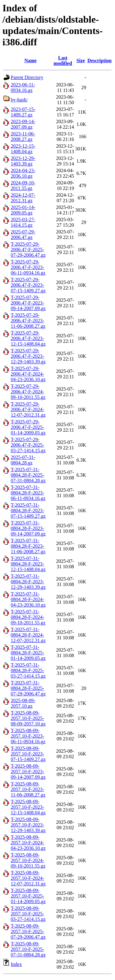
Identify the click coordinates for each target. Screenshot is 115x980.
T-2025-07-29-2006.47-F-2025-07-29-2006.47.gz (28, 250)
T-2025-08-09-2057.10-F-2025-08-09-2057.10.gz (28, 718)
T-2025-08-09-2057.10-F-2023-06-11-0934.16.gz (28, 736)
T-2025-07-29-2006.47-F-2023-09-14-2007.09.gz (28, 303)
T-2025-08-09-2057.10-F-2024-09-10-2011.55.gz (28, 860)
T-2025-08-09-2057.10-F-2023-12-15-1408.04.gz (28, 807)
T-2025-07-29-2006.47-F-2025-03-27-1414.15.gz (28, 445)
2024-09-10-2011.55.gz (23, 185)
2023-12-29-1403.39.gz (23, 161)
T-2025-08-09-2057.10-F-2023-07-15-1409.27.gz (28, 754)
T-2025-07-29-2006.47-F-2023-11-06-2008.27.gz (28, 321)
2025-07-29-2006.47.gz (23, 235)
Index (16, 964)
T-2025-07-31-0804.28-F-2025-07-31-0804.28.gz (28, 475)
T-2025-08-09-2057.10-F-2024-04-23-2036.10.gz (28, 843)
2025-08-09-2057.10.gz (23, 703)
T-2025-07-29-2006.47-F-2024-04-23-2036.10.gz (28, 374)
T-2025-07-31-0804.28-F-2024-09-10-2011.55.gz (28, 617)
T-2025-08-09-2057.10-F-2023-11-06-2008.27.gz (28, 789)
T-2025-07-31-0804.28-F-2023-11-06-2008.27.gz (28, 546)
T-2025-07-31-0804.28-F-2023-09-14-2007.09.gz (28, 528)
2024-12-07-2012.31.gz (23, 198)
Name (30, 61)
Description (100, 61)
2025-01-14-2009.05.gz (23, 210)
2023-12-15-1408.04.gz (23, 149)
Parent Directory (27, 77)
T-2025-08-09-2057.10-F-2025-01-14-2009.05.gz (28, 896)
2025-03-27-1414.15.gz (23, 222)
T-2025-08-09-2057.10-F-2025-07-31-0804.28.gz (28, 949)
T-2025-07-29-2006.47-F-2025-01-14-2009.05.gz (28, 427)
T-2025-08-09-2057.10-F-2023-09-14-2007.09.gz (28, 772)
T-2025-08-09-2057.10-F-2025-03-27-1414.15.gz (28, 914)
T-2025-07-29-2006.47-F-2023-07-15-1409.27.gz (28, 285)
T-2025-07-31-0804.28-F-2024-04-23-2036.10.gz (28, 599)
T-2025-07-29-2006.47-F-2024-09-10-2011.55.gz (28, 392)
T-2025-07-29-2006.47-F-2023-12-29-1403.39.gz (28, 356)
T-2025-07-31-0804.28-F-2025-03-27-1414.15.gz (28, 670)
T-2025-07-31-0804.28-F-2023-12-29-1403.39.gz (28, 582)
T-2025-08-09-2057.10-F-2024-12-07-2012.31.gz (28, 878)
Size (81, 61)
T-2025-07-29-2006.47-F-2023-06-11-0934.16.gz (28, 267)
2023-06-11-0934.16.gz (23, 87)
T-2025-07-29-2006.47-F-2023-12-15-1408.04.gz (28, 338)
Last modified (63, 61)
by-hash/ (19, 100)
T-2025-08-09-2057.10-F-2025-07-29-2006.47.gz (28, 931)
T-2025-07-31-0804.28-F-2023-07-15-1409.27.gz (28, 511)
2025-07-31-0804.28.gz (23, 460)
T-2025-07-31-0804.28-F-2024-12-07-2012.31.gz (28, 635)
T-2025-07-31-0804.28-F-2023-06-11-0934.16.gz (28, 493)
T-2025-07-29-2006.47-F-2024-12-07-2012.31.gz (28, 409)
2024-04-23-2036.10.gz (23, 173)
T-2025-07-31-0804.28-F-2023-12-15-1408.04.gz (28, 564)
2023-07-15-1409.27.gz (23, 112)
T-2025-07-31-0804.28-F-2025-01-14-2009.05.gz (28, 653)
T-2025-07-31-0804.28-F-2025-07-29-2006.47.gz (28, 688)
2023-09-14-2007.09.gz (23, 124)
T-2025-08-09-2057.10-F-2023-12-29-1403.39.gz (28, 825)
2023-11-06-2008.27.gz (23, 136)
